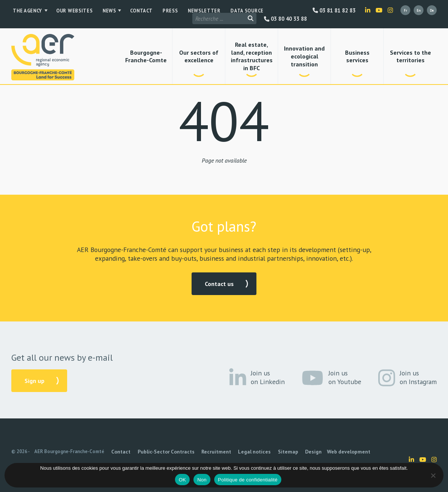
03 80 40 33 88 (285, 11)
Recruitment (206, 452)
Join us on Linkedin (257, 378)
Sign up (35, 381)
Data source (226, 11)
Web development (321, 452)
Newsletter (188, 11)
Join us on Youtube (331, 378)
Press (158, 11)
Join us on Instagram (408, 378)
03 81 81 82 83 (334, 11)
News (102, 11)
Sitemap (268, 452)
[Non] (433, 475)
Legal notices (239, 452)
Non (202, 480)
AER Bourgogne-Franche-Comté (69, 451)
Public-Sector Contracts (160, 452)
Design (290, 452)
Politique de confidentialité (248, 480)
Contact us (219, 284)
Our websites (71, 11)
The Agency (26, 11)
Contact (132, 11)
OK (182, 480)
